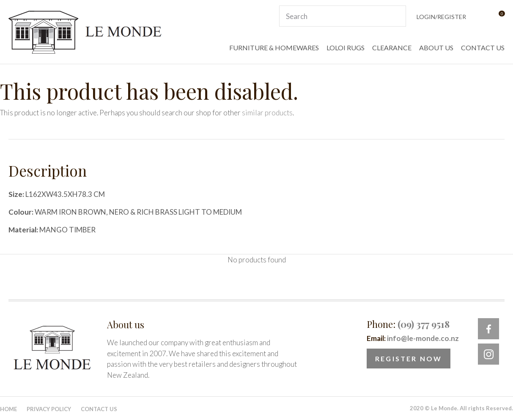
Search (396, 16)
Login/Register (441, 17)
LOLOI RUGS (346, 48)
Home (8, 409)
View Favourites (481, 16)
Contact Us (99, 409)
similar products (267, 113)
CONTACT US (483, 48)
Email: (413, 338)
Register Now (409, 359)
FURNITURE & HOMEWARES (274, 48)
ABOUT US (436, 48)
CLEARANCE (392, 48)
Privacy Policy (49, 409)
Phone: (408, 324)
